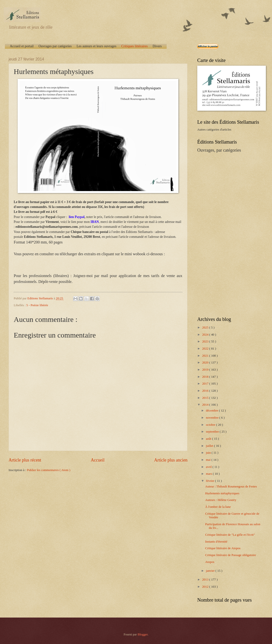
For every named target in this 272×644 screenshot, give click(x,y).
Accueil (98, 460)
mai (209, 460)
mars (209, 474)
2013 (206, 580)
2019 (206, 370)
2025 (206, 328)
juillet (210, 446)
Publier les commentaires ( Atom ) (49, 470)
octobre (211, 425)
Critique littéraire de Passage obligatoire (230, 555)
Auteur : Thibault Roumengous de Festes (231, 486)
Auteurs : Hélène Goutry (221, 500)
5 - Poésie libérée (37, 305)
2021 (206, 356)
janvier (211, 571)
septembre (213, 432)
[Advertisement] (226, 234)
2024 (206, 335)
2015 (206, 398)
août (209, 439)
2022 (206, 349)
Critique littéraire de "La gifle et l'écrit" (230, 535)
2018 (206, 377)
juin (209, 453)
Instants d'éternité (216, 542)
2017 (206, 384)
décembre (212, 411)
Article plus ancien (171, 460)
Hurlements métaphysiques (222, 493)
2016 (206, 391)
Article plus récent (25, 460)
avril (209, 467)
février (210, 481)
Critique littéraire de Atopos (223, 548)
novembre (213, 418)
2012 (206, 587)
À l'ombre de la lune (218, 507)
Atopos (210, 562)
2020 (206, 363)
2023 (206, 341)
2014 (206, 405)
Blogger (143, 634)
